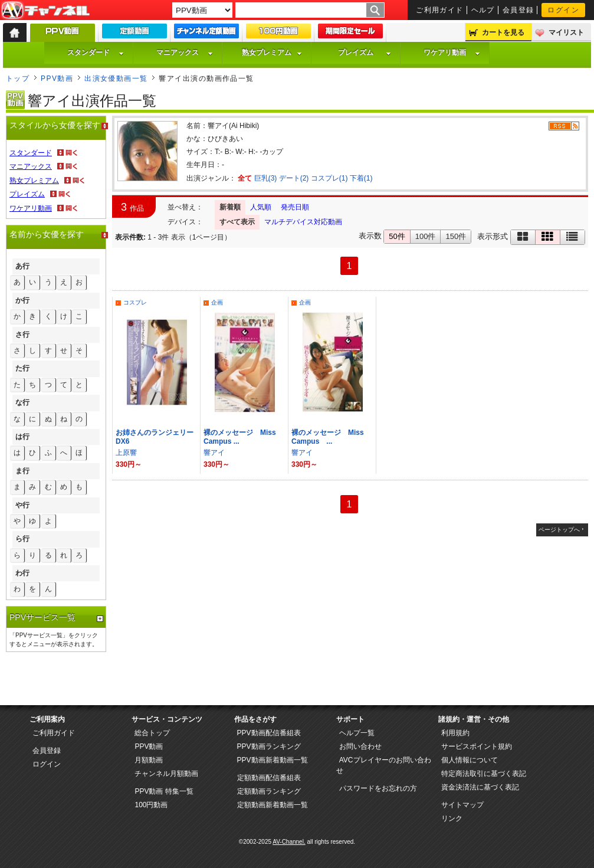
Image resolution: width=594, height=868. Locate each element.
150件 (456, 236)
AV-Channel (45, 11)
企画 (217, 302)
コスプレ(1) (329, 178)
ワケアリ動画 (452, 53)
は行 (22, 437)
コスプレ (135, 302)
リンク (452, 818)
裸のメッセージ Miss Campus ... (331, 437)
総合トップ (152, 733)
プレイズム (365, 53)
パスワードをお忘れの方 (378, 788)
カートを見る (503, 32)
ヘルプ (483, 10)
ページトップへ (559, 530)
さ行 (22, 335)
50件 (397, 236)
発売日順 (295, 207)
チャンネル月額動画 (166, 774)
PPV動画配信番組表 (269, 733)
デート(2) (294, 178)
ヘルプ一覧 (357, 733)
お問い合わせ (360, 746)
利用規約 (455, 733)
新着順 (230, 207)
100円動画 (151, 805)
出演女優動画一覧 (116, 78)
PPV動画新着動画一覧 (273, 760)
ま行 (22, 471)
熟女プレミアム (272, 53)
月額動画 (149, 760)
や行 (22, 505)
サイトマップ (462, 805)
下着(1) (361, 178)
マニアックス (185, 53)
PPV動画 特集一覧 (164, 791)
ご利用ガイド (440, 10)
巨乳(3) (266, 178)
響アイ (214, 453)
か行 (22, 300)
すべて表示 (237, 222)
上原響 (126, 453)
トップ (18, 78)
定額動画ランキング (269, 791)
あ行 (22, 266)
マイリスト (566, 32)
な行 (22, 402)
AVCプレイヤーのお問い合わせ (384, 765)
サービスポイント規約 (477, 746)
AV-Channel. (289, 842)
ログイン (563, 10)
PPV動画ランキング (269, 746)
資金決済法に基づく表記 (480, 787)
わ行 (22, 573)
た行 (22, 368)
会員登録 (518, 10)
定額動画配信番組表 (269, 778)
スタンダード (96, 53)
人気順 (261, 207)
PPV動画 (57, 78)
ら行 (22, 539)
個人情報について (470, 760)
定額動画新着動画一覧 (273, 805)
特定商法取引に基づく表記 (484, 774)
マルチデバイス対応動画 (303, 222)
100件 (426, 236)
